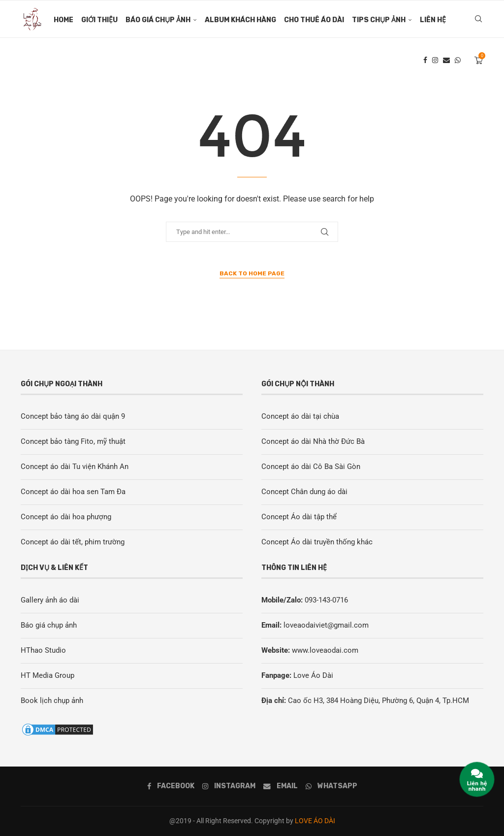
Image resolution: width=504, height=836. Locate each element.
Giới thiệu (99, 20)
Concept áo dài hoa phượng (66, 517)
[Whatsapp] (458, 62)
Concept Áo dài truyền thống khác (317, 542)
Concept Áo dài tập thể (299, 517)
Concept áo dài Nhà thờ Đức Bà (313, 441)
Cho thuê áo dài (314, 20)
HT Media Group (47, 675)
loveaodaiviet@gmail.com (326, 625)
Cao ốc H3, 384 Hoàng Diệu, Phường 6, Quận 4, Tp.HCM (378, 701)
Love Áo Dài (313, 675)
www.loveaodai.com (325, 650)
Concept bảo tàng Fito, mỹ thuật (73, 441)
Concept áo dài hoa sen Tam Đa (73, 492)
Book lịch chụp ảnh (52, 701)
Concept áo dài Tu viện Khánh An (75, 467)
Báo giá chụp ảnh (158, 20)
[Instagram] (435, 62)
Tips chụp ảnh (379, 20)
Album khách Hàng (240, 20)
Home (63, 20)
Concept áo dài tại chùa (300, 416)
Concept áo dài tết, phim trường (73, 542)
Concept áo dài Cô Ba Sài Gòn (311, 467)
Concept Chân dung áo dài (304, 492)
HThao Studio (43, 650)
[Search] (478, 20)
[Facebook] (425, 62)
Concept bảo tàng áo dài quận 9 (73, 416)
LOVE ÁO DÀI (315, 821)
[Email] (446, 62)
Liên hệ (433, 20)
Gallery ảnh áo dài (50, 600)
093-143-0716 (326, 600)
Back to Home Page (252, 273)
